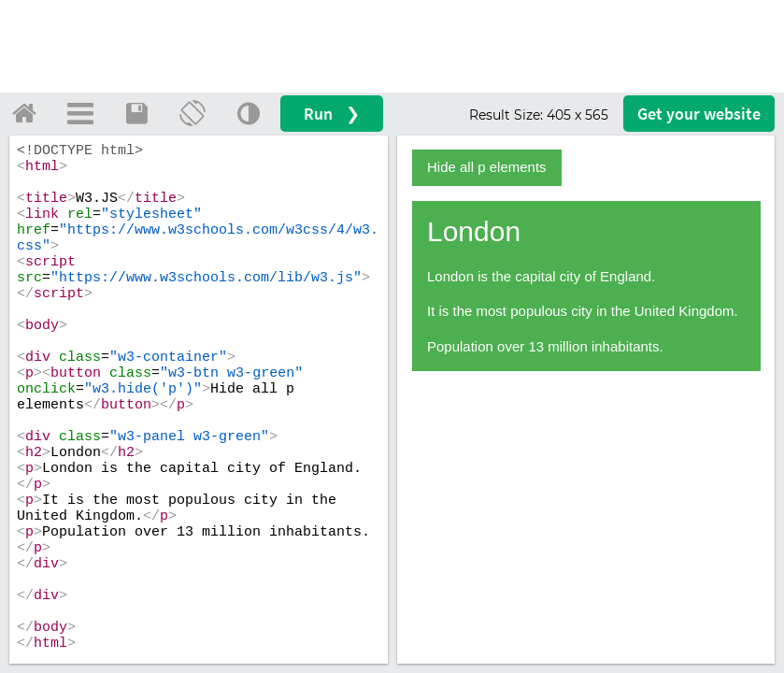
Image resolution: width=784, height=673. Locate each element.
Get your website (699, 114)
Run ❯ (332, 114)
